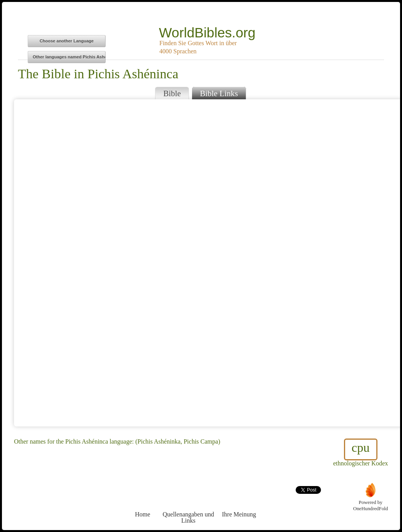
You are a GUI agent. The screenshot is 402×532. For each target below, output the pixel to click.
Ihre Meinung (239, 500)
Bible (172, 93)
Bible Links (219, 93)
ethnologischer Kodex (361, 453)
